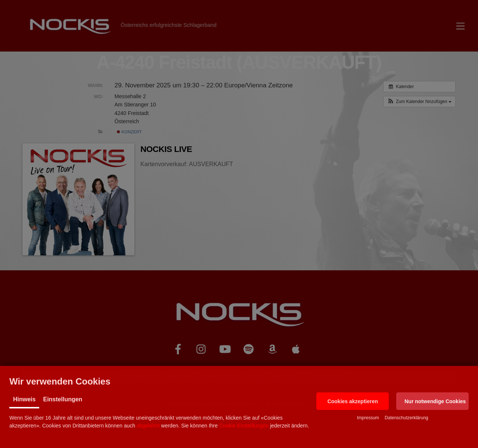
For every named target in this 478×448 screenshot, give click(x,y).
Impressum (368, 418)
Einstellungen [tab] (63, 399)
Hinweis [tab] (24, 399)
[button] (353, 401)
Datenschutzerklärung (406, 418)
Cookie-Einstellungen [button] (244, 426)
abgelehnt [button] (148, 426)
